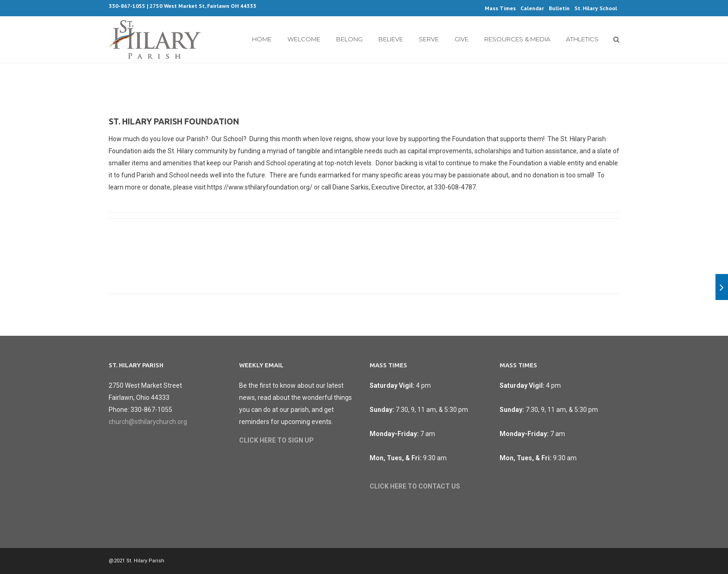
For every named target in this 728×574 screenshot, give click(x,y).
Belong (349, 39)
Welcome (304, 39)
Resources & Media (517, 39)
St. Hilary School (596, 8)
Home (262, 39)
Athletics (582, 39)
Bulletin (559, 8)
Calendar (532, 8)
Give (461, 39)
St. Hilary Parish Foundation (174, 121)
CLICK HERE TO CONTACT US (415, 486)
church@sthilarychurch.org (148, 422)
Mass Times (500, 8)
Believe (391, 39)
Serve (429, 39)
